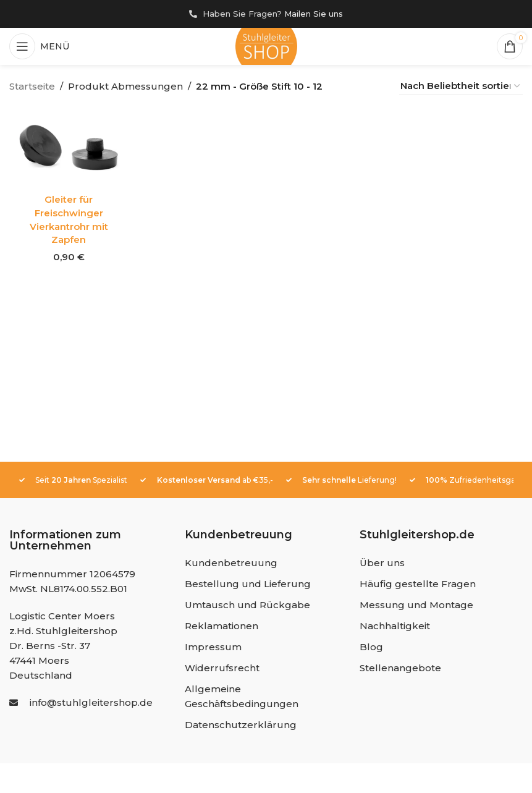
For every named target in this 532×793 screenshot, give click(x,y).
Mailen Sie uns (314, 14)
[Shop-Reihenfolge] (461, 86)
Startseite (32, 86)
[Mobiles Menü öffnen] (39, 46)
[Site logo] (266, 46)
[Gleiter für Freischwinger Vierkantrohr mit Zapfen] (69, 147)
